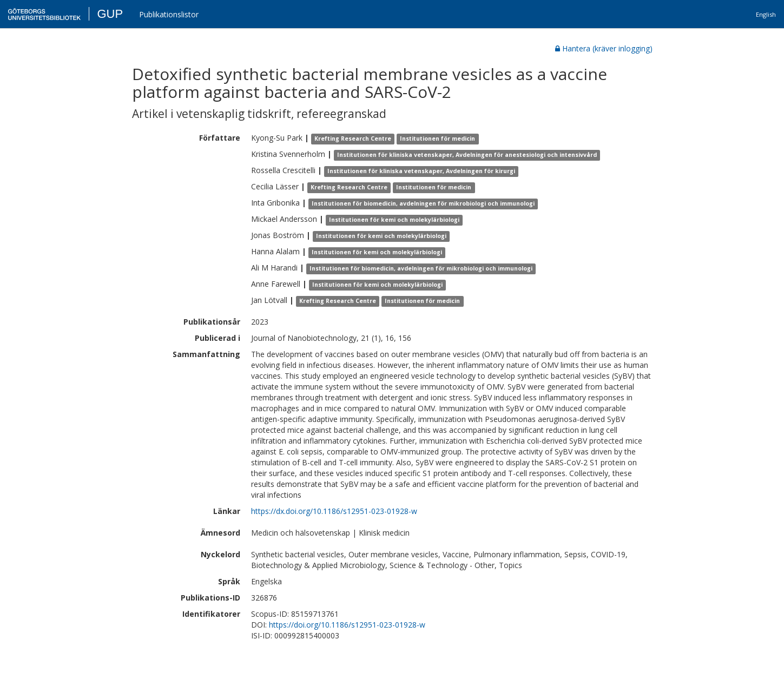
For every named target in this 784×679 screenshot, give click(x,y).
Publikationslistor (169, 14)
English (766, 14)
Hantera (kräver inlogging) (604, 48)
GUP (110, 14)
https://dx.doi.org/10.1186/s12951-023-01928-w (334, 511)
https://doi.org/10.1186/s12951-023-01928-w (347, 625)
